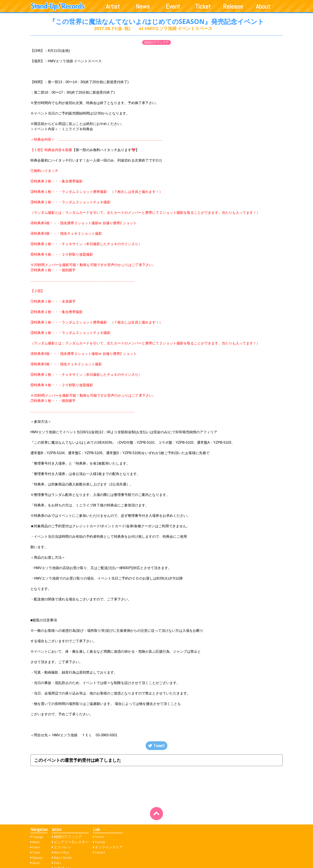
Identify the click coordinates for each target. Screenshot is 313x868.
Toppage (38, 837)
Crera (57, 863)
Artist (113, 7)
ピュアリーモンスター (71, 842)
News (143, 7)
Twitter (100, 837)
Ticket (203, 7)
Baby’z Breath (63, 858)
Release (233, 7)
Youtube (100, 842)
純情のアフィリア (156, 42)
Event (173, 7)
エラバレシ (63, 847)
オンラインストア (109, 847)
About (263, 7)
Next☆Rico (61, 852)
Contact (100, 852)
